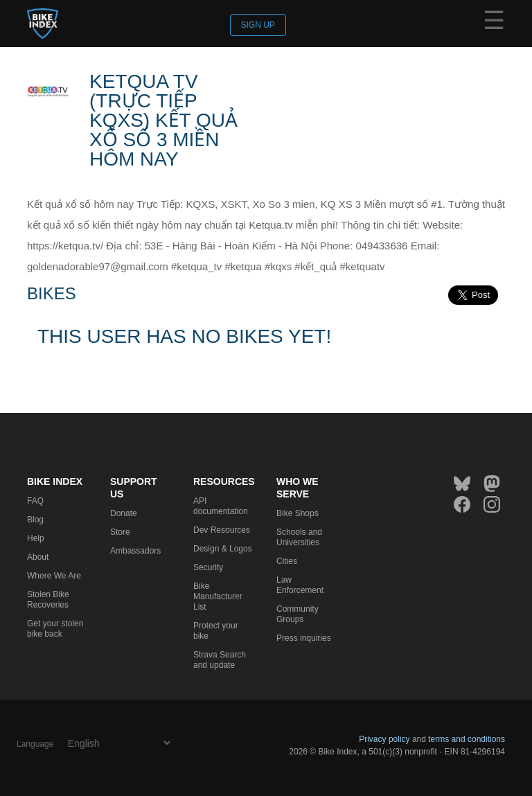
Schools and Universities (299, 537)
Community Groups (298, 614)
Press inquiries (304, 638)
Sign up (258, 25)
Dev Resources (222, 530)
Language (35, 744)
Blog (35, 520)
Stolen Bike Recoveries (48, 600)
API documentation (221, 506)
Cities (287, 561)
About (38, 557)
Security (208, 567)
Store (120, 532)
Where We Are (54, 576)
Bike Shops (298, 513)
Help (36, 538)
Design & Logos (223, 549)
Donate (124, 513)
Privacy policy (384, 739)
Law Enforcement (300, 585)
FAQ (35, 501)
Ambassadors (135, 551)
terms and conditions (467, 739)
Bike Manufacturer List (218, 596)
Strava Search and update (220, 660)
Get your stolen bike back (55, 629)
